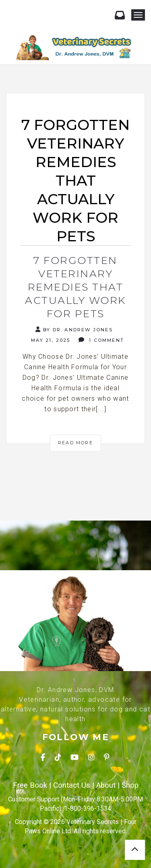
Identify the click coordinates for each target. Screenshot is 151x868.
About (106, 785)
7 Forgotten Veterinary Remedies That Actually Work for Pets (75, 287)
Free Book (30, 785)
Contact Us (72, 785)
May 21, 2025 (50, 340)
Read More (75, 443)
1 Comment (101, 340)
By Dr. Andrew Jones (74, 329)
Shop (130, 785)
